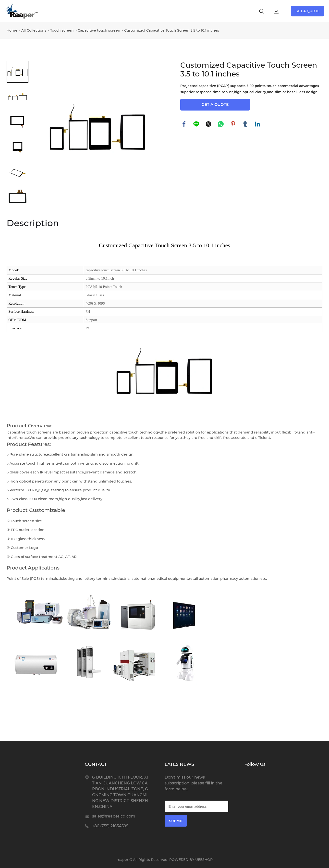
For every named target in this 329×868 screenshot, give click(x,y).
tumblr (245, 124)
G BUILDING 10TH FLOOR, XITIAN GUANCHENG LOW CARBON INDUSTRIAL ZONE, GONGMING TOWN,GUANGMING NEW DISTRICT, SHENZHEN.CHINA (120, 792)
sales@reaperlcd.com (114, 816)
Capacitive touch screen (99, 30)
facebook (184, 124)
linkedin (257, 124)
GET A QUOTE (307, 11)
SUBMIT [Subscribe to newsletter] (176, 821)
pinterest (233, 124)
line (196, 124)
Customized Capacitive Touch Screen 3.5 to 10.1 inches (172, 30)
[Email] (197, 806)
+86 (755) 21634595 (110, 826)
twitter (208, 124)
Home (12, 30)
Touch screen (62, 30)
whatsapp (221, 124)
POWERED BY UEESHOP (191, 860)
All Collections (34, 30)
